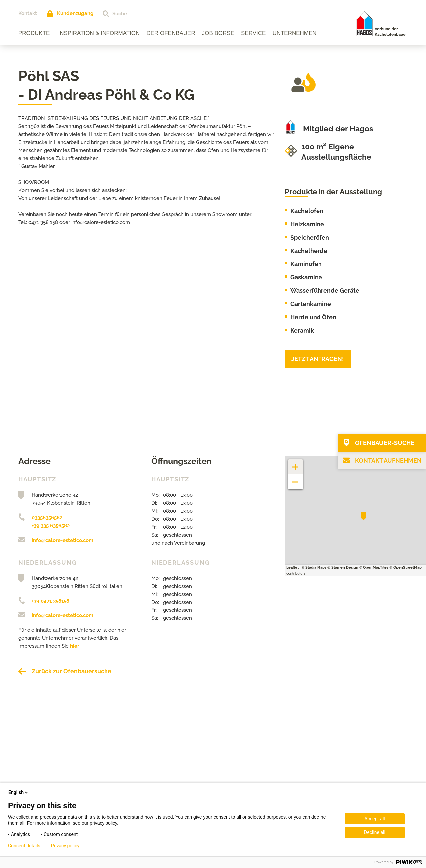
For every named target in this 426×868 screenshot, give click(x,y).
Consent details (24, 846)
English (19, 792)
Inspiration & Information (99, 33)
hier (75, 646)
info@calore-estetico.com (62, 540)
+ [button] (296, 464)
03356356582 (47, 518)
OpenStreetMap (408, 567)
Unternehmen (294, 33)
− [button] (295, 479)
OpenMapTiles (376, 567)
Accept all (375, 819)
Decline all (375, 832)
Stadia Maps (316, 567)
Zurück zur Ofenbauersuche (72, 671)
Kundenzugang (75, 13)
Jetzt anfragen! (318, 359)
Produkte (34, 33)
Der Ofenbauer (171, 33)
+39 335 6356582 (51, 526)
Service (253, 33)
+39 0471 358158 (50, 601)
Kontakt (28, 13)
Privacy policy (65, 846)
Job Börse (218, 33)
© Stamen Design (343, 567)
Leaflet (292, 567)
